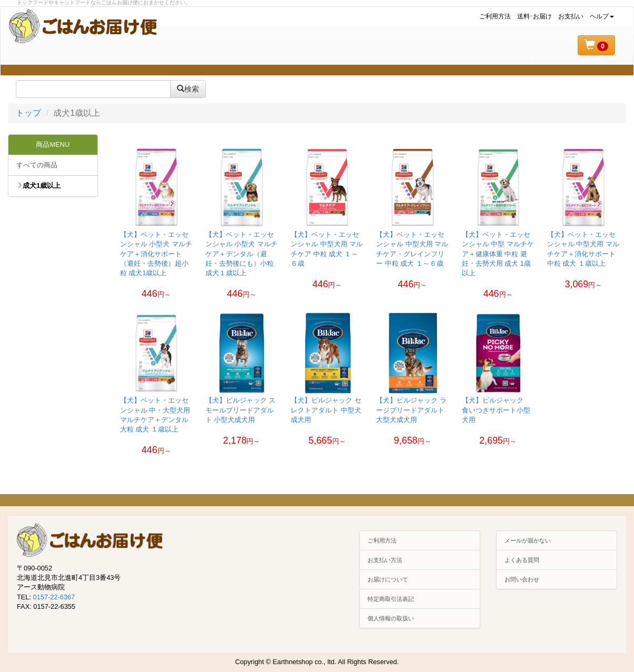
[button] (596, 45)
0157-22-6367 (54, 597)
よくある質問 (522, 560)
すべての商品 (37, 165)
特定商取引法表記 (391, 599)
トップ (28, 113)
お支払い (571, 16)
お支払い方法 (385, 560)
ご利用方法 (495, 16)
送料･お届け (534, 16)
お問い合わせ (522, 579)
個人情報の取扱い (391, 618)
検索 (188, 89)
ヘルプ (602, 16)
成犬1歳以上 (38, 185)
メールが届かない (528, 540)
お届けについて (388, 579)
